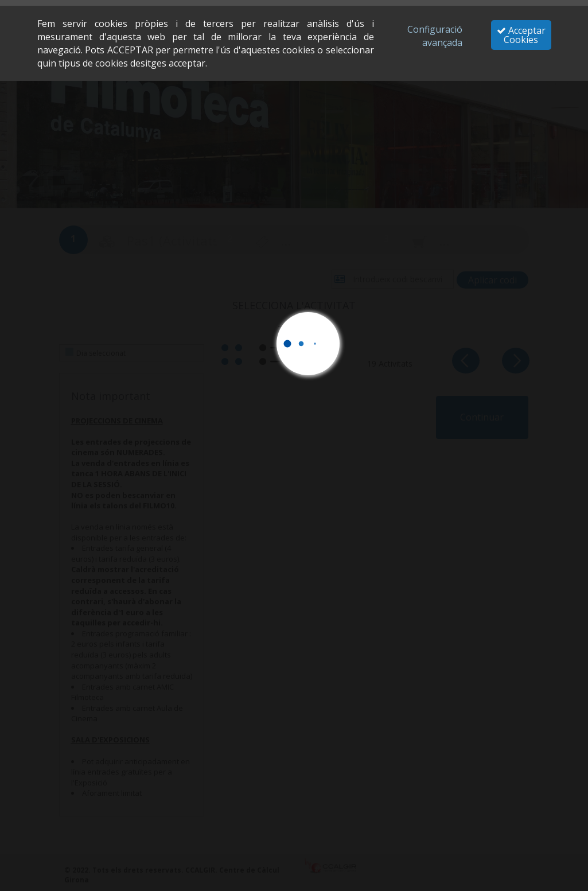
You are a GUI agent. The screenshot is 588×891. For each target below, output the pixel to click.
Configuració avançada (435, 36)
